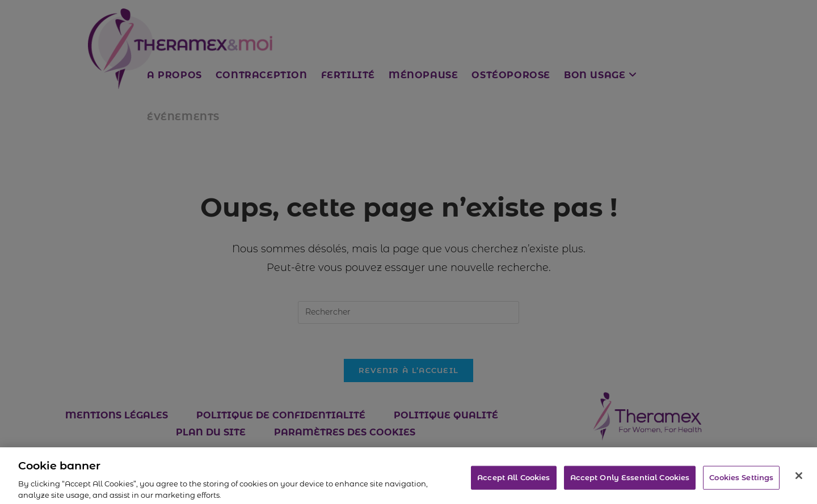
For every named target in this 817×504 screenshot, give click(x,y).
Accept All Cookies (513, 480)
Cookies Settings (741, 480)
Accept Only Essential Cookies (630, 480)
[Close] (799, 478)
